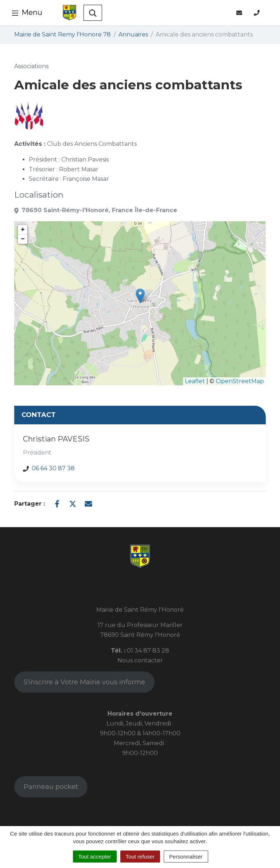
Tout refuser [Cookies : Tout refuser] (140, 857)
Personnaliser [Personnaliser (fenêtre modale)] (186, 857)
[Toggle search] (93, 13)
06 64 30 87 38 (53, 468)
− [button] (23, 239)
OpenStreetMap (240, 381)
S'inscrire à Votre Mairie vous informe (84, 682)
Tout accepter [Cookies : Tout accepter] (95, 857)
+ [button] (23, 230)
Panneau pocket (51, 787)
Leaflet (195, 381)
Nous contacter (140, 660)
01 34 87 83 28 (148, 651)
